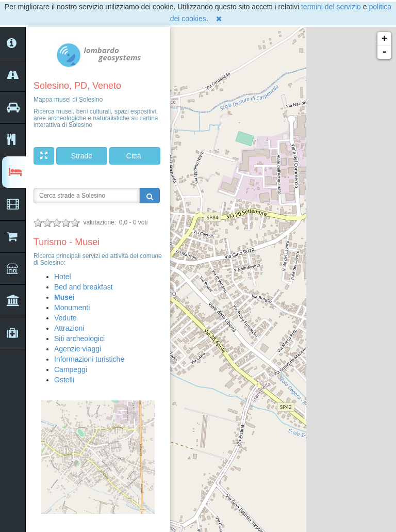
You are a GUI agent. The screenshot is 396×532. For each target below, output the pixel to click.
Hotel (63, 277)
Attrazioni (69, 328)
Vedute (65, 318)
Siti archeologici (79, 338)
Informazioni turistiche (89, 359)
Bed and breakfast (84, 287)
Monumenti (72, 308)
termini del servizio (331, 7)
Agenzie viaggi (78, 349)
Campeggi (71, 369)
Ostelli (64, 380)
